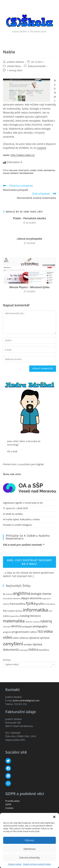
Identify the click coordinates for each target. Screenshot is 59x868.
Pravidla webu (13, 801)
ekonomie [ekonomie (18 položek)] (36, 598)
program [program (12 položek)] (7, 632)
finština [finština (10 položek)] (6, 604)
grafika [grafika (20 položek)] (40, 604)
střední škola (14, 66)
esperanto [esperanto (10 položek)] (46, 598)
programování (26, 173)
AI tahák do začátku (13, 514)
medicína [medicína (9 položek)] (29, 622)
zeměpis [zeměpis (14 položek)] (28, 644)
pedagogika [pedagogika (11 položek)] (27, 627)
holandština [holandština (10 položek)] (50, 604)
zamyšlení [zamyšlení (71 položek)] (13, 644)
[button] (54, 817)
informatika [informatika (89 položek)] (35, 610)
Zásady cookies (15, 864)
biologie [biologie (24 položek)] (36, 594)
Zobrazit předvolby (29, 857)
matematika (49, 170)
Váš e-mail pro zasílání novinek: (24, 545)
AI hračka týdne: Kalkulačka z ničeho (21, 519)
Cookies (9, 808)
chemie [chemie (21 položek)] (47, 594)
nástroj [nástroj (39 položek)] (46, 621)
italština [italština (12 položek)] (7, 616)
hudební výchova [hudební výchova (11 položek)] (15, 611)
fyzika (40, 170)
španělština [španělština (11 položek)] (44, 650)
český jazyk (24, 170)
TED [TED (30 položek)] (40, 632)
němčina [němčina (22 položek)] (16, 626)
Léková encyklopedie (29, 239)
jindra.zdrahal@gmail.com (26, 700)
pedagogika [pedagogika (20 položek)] (40, 626)
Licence (42, 148)
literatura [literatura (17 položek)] (35, 616)
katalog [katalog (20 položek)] (25, 616)
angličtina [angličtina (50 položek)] (22, 593)
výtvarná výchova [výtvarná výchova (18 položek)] (39, 638)
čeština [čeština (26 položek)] (33, 650)
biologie (13, 170)
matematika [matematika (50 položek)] (14, 621)
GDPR (8, 804)
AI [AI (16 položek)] (4, 594)
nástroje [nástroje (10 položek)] (6, 627)
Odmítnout (29, 849)
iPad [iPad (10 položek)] (50, 611)
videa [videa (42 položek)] (48, 631)
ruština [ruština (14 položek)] (33, 632)
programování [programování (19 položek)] (20, 632)
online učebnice (11, 173)
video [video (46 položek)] (8, 637)
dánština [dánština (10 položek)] (17, 598)
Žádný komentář (37, 66)
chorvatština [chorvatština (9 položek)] (8, 599)
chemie (33, 170)
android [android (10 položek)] (9, 594)
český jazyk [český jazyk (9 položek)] (24, 650)
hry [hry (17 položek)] (5, 611)
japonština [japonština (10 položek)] (15, 616)
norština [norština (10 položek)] (36, 622)
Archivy (7, 660)
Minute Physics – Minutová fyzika (29, 287)
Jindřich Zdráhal (15, 62)
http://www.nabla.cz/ (23, 155)
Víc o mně (12, 451)
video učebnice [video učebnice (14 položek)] (21, 638)
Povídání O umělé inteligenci (18, 525)
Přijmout (29, 840)
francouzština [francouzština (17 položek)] (18, 604)
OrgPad (40, 464)
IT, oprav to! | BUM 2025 (16, 508)
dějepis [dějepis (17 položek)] (25, 598)
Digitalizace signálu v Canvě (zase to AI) (23, 503)
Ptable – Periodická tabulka (29, 218)
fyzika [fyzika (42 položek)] (31, 603)
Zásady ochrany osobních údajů (37, 864)
